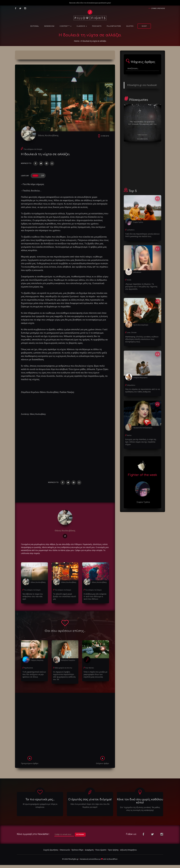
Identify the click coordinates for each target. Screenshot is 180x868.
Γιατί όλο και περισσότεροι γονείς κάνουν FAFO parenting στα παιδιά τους (142, 235)
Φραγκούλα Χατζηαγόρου (143, 428)
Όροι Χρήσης (113, 850)
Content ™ (65, 26)
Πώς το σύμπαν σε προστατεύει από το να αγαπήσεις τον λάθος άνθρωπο (142, 390)
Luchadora (131, 230)
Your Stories (89, 668)
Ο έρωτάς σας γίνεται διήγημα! (90, 799)
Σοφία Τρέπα (138, 222)
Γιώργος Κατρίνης (37, 660)
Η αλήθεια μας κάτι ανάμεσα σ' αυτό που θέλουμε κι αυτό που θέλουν (95, 596)
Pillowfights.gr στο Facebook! (142, 85)
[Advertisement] (65, 725)
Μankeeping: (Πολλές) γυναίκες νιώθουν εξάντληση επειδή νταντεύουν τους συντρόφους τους (142, 339)
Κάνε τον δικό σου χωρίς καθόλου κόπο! (140, 801)
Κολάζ (129, 280)
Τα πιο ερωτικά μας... (40, 799)
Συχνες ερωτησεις (158, 8)
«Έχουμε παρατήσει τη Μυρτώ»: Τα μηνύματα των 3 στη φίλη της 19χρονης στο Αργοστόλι (141, 286)
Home (76, 41)
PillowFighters (114, 26)
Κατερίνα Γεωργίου (68, 660)
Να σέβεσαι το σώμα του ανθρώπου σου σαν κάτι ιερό (33, 596)
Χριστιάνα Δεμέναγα (141, 325)
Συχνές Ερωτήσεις (51, 850)
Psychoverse (28, 668)
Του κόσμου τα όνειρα (33, 149)
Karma (129, 435)
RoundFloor (113, 859)
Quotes (130, 26)
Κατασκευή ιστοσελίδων (89, 859)
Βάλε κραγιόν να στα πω (63, 668)
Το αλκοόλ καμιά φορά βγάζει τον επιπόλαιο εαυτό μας (65, 596)
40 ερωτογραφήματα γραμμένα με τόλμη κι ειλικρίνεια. (40, 806)
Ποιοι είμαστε (101, 850)
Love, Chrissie (132, 333)
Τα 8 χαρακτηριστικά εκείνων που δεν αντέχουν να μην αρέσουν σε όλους (34, 674)
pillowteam (137, 272)
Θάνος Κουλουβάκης (48, 135)
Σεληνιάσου (131, 385)
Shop (144, 26)
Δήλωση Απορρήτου (128, 850)
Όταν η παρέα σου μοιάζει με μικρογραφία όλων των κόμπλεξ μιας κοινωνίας (95, 674)
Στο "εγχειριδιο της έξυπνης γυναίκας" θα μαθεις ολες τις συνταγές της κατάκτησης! (140, 809)
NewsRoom (49, 26)
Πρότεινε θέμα (77, 850)
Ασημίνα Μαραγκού (140, 378)
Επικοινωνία (65, 850)
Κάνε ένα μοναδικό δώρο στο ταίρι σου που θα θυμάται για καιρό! (90, 806)
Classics (82, 26)
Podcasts (97, 26)
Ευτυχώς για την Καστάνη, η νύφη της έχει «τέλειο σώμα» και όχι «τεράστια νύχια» (141, 442)
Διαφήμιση (89, 850)
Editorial (35, 26)
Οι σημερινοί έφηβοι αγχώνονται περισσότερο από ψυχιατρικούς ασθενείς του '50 (64, 676)
